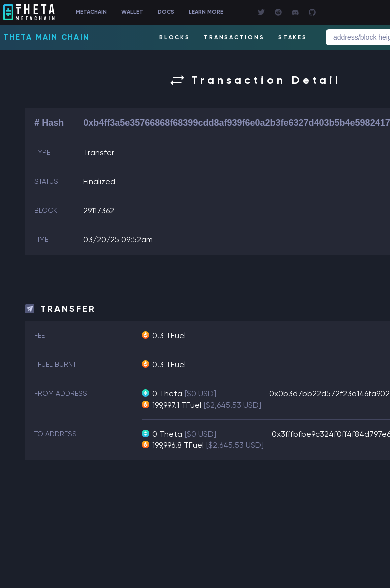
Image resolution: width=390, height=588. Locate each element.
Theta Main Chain (46, 37)
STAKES (293, 38)
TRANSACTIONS (234, 38)
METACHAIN (91, 12)
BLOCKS (175, 38)
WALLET (132, 12)
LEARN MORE (206, 12)
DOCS (166, 12)
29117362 (99, 211)
